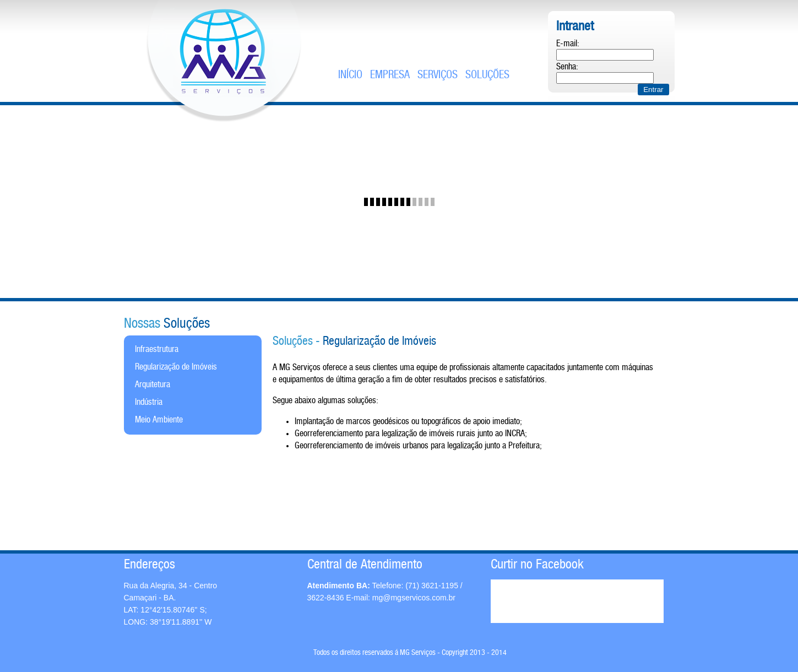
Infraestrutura (157, 349)
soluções (487, 75)
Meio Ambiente (159, 420)
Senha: (567, 67)
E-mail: (568, 44)
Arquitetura (153, 385)
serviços (438, 75)
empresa (390, 75)
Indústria (149, 402)
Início (350, 75)
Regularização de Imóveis (176, 367)
